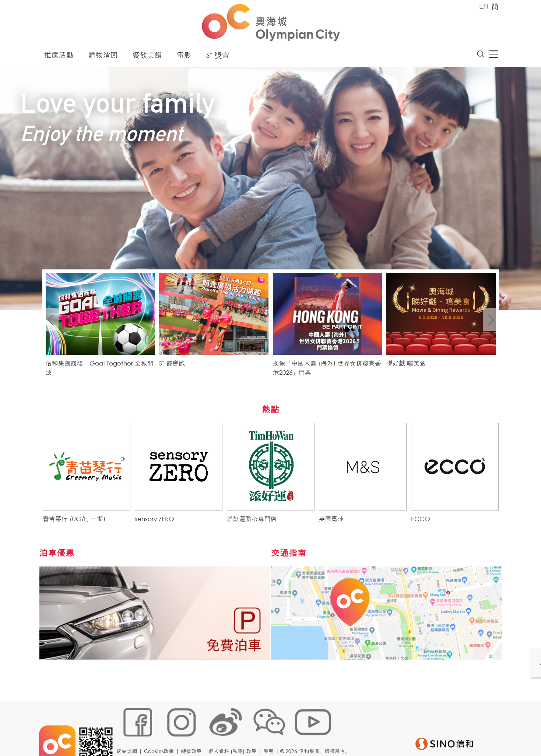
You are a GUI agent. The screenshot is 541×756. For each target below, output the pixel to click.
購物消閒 (103, 57)
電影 (184, 57)
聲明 (271, 732)
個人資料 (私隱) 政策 (235, 732)
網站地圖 (129, 732)
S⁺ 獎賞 (218, 57)
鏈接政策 (193, 732)
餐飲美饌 (147, 57)
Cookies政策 (161, 732)
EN (484, 6)
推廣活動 (59, 57)
